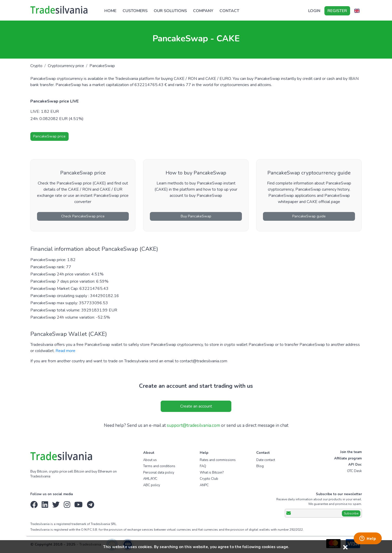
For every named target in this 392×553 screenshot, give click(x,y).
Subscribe (351, 513)
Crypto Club (209, 479)
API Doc (355, 465)
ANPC (204, 485)
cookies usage (275, 547)
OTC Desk (354, 471)
